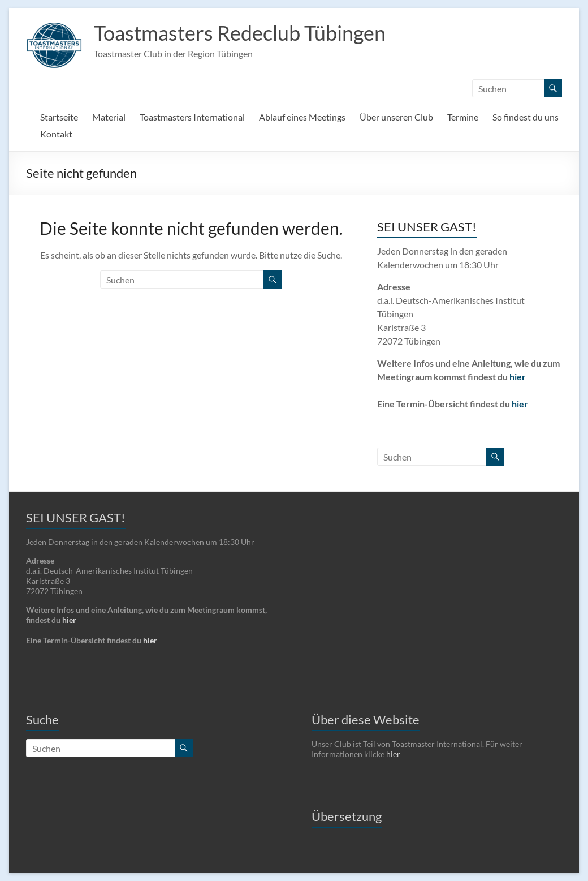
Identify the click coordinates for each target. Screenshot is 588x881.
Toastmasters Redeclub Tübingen (240, 33)
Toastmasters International (192, 117)
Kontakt (56, 134)
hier (518, 377)
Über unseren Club (396, 117)
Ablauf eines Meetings (302, 117)
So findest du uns (526, 117)
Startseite (59, 117)
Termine (463, 117)
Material (109, 117)
